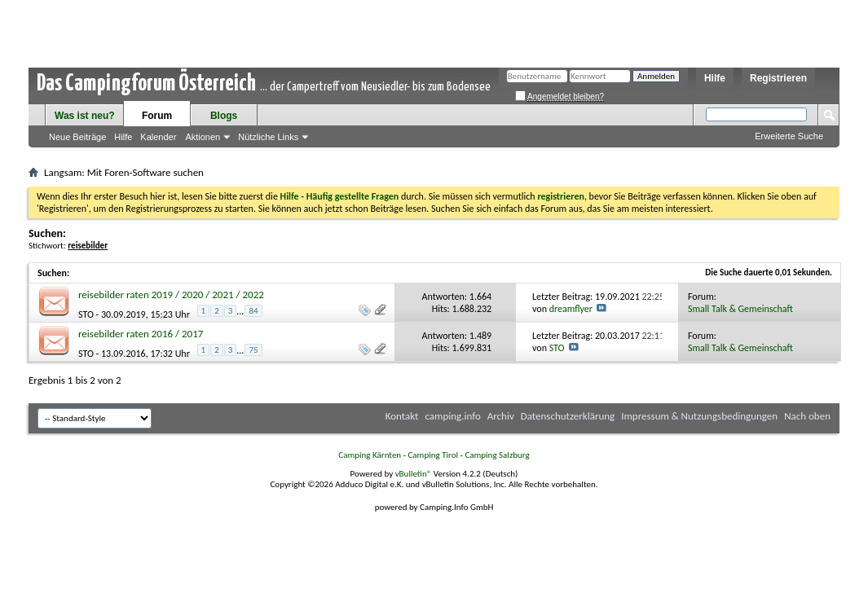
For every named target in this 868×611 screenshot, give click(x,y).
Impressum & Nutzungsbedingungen (699, 416)
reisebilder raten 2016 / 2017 (141, 334)
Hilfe (715, 78)
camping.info (452, 416)
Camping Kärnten (370, 455)
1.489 (480, 336)
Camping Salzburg (497, 455)
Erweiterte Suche (789, 136)
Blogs (224, 116)
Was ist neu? (85, 116)
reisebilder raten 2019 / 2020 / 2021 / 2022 (171, 295)
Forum (157, 116)
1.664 (480, 297)
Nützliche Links (268, 137)
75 (253, 350)
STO (86, 314)
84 (253, 311)
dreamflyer (571, 309)
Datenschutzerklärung (568, 416)
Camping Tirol (433, 455)
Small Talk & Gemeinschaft (740, 309)
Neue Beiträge (77, 137)
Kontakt (402, 416)
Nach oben (807, 416)
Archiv (501, 416)
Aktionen (203, 137)
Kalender (158, 137)
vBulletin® (414, 474)
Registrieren (778, 78)
